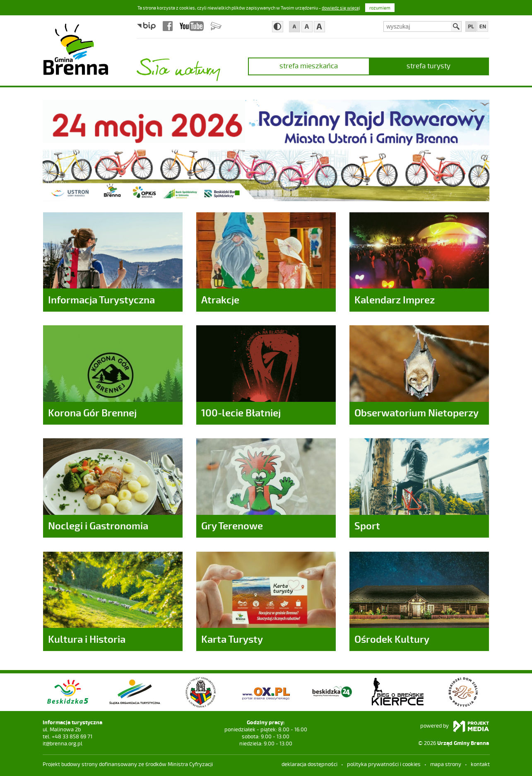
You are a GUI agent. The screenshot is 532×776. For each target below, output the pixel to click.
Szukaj (456, 26)
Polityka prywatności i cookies (384, 764)
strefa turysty (428, 65)
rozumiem (380, 8)
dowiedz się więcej (341, 8)
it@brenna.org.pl (63, 743)
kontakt (480, 764)
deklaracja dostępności (309, 764)
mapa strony (446, 764)
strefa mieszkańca (309, 65)
